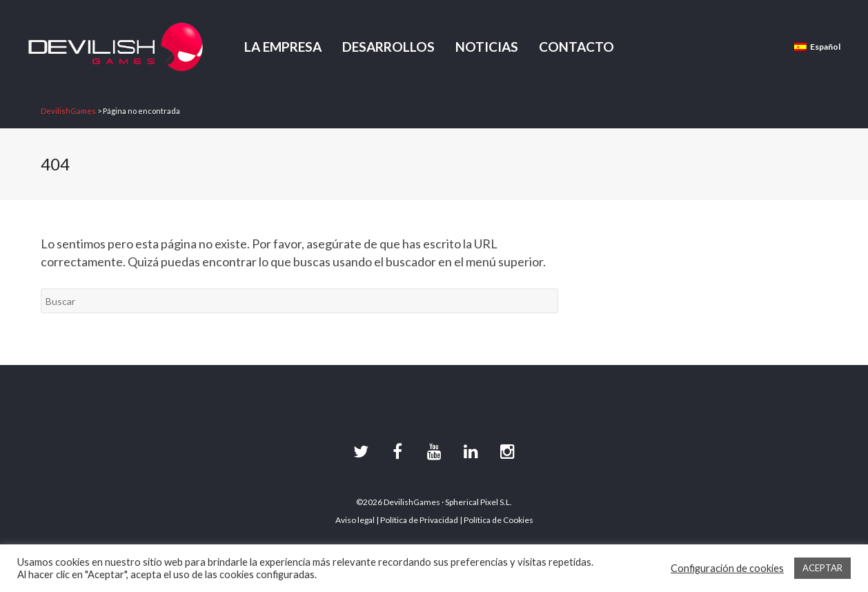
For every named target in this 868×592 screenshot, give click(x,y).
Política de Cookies (499, 520)
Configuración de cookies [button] (727, 568)
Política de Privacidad (419, 520)
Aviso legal (355, 520)
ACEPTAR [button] (822, 568)
